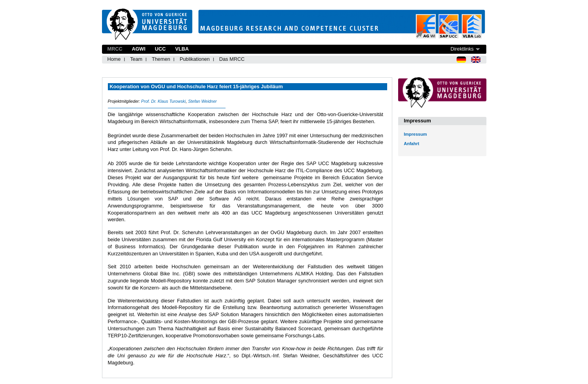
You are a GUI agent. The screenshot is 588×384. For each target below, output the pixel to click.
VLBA (182, 49)
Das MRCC (232, 59)
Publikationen (195, 59)
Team (136, 59)
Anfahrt (412, 144)
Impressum (416, 134)
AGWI (139, 49)
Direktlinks (462, 49)
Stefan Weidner (202, 101)
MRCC (115, 49)
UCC (160, 49)
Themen (161, 59)
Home (114, 59)
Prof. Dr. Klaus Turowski (164, 101)
